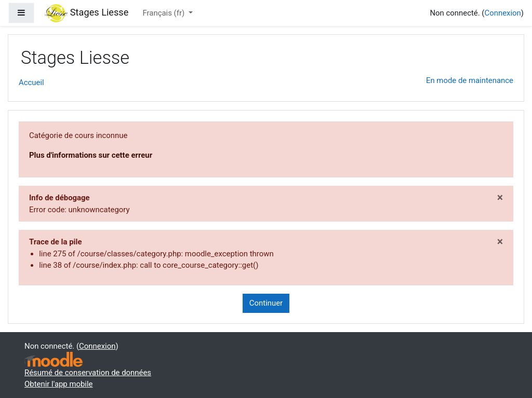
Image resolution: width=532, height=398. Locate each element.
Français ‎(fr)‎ (165, 13)
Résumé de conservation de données (88, 373)
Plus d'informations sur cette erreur (91, 155)
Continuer (266, 303)
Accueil (31, 83)
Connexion (502, 13)
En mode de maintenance (470, 80)
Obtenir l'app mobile (59, 384)
